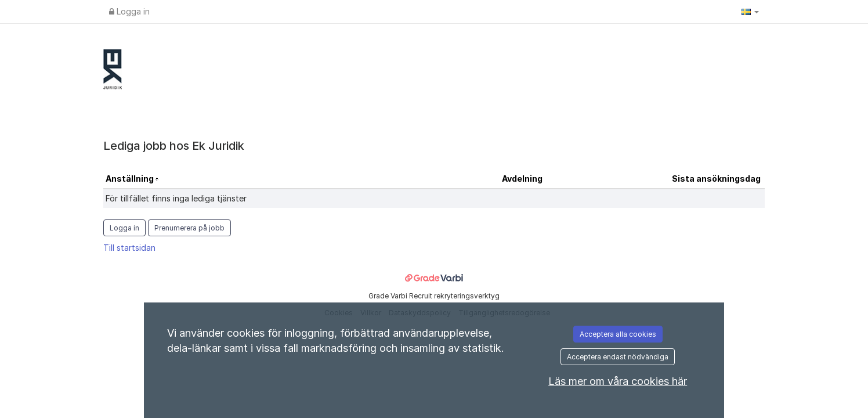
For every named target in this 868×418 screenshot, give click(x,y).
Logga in (129, 11)
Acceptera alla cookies (618, 334)
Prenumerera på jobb (189, 228)
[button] (750, 12)
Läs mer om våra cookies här (618, 381)
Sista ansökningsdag (716, 179)
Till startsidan (129, 248)
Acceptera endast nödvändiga (618, 357)
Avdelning (522, 179)
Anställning (131, 179)
